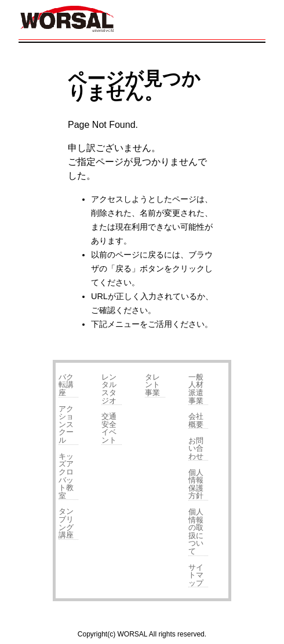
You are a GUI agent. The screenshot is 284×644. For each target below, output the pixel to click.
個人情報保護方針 (196, 484)
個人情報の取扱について (196, 531)
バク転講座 (66, 385)
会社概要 (196, 420)
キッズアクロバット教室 (66, 476)
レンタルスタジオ (109, 389)
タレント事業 (152, 385)
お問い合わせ (196, 448)
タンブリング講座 (66, 523)
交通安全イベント (109, 428)
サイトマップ (196, 575)
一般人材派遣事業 (196, 389)
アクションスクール (66, 424)
